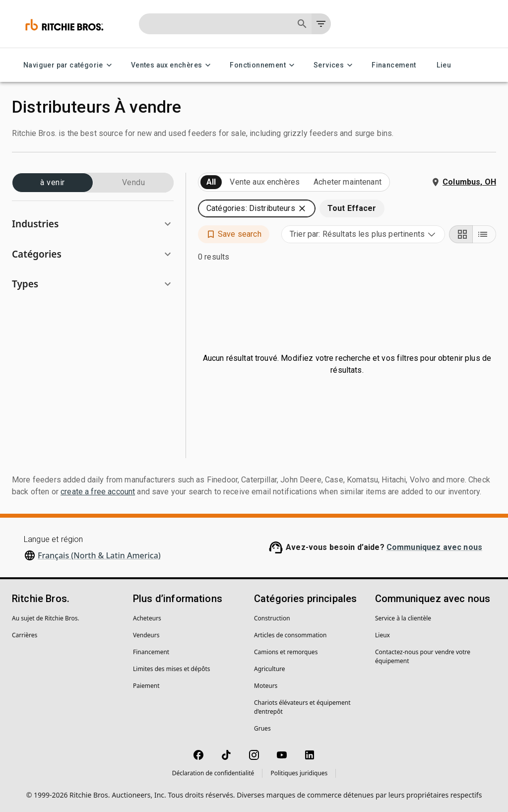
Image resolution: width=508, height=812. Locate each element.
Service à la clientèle (403, 618)
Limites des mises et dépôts (171, 669)
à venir (53, 183)
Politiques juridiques (299, 773)
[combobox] (363, 234)
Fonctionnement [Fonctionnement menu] (264, 65)
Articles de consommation (290, 635)
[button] (93, 224)
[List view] (484, 234)
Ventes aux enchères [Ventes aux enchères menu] (173, 65)
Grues (262, 728)
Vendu (133, 183)
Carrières (25, 635)
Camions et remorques (286, 652)
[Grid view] (461, 234)
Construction (272, 618)
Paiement (146, 686)
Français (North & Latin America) (99, 555)
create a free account (98, 492)
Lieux (382, 635)
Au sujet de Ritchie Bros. (46, 618)
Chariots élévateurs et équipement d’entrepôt (302, 707)
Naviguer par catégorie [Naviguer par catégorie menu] (69, 65)
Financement (394, 65)
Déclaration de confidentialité (213, 773)
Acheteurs (147, 618)
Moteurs (266, 686)
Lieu (444, 65)
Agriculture (270, 669)
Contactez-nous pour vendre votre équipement (423, 656)
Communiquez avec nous (434, 547)
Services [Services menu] (335, 65)
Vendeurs (146, 635)
